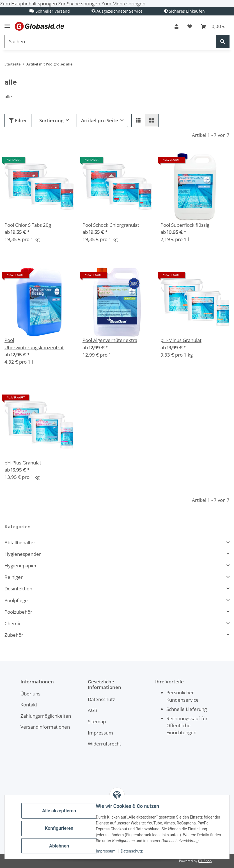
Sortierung (51, 120)
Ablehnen (62, 843)
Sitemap (97, 721)
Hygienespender (23, 554)
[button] (176, 26)
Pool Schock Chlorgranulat (111, 225)
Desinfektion (18, 589)
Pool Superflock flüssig (185, 225)
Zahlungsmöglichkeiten (46, 716)
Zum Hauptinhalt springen (29, 4)
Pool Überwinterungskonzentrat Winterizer (34, 344)
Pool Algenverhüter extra (110, 340)
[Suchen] (223, 41)
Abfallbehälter (20, 542)
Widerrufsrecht (105, 744)
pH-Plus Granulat (23, 463)
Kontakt (29, 705)
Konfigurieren (62, 825)
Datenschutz (134, 851)
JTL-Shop (205, 861)
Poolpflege (16, 600)
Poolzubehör (18, 612)
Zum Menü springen (123, 4)
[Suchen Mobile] (110, 41)
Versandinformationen (45, 727)
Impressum (108, 851)
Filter (18, 120)
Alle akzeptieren (62, 808)
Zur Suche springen (80, 4)
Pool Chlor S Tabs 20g (28, 225)
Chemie (13, 623)
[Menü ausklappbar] (7, 23)
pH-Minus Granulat (181, 340)
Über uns (30, 694)
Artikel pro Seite (100, 120)
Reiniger (14, 577)
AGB (93, 710)
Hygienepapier (21, 566)
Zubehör (14, 635)
